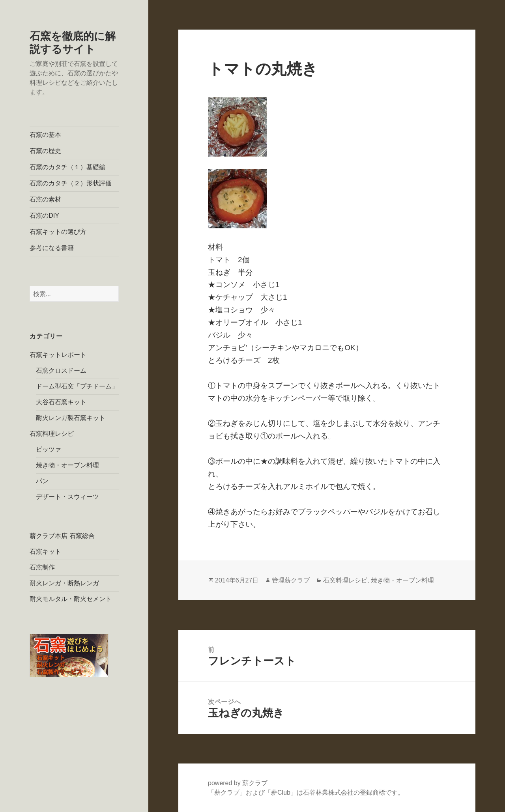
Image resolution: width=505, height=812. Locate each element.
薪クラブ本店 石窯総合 (62, 536)
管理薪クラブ (291, 580)
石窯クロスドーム (61, 371)
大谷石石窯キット (61, 402)
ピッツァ (49, 449)
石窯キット (45, 552)
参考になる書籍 (52, 248)
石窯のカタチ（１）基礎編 (67, 167)
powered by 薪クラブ (238, 783)
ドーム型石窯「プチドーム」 (77, 386)
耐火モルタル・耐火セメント (71, 599)
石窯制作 (42, 567)
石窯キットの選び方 (58, 232)
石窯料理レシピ (52, 434)
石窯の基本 (45, 135)
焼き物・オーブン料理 (67, 465)
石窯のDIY (44, 216)
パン (42, 481)
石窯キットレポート (58, 355)
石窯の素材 (45, 199)
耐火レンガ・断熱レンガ (64, 583)
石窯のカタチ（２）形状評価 (71, 183)
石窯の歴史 (45, 151)
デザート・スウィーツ (67, 497)
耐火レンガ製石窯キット (71, 418)
